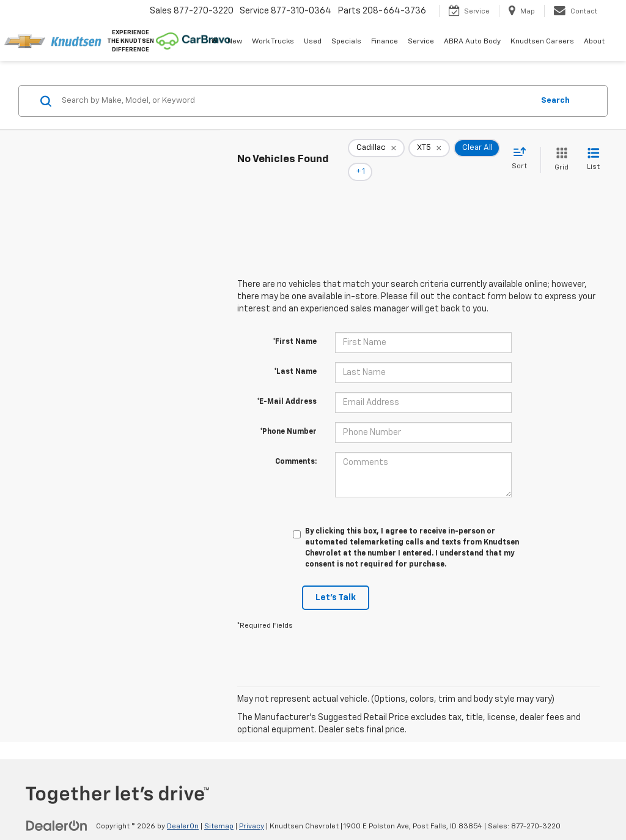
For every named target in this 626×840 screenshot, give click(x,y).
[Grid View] (559, 151)
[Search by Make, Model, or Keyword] (296, 101)
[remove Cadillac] (376, 152)
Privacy (252, 809)
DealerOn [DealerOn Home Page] (183, 809)
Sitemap (219, 809)
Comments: (296, 445)
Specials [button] (346, 42)
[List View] (593, 151)
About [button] (594, 42)
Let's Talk (336, 581)
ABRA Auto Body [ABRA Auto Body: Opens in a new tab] (472, 42)
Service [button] (421, 42)
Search (555, 101)
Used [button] (313, 42)
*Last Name (295, 355)
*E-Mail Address (287, 385)
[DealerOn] (57, 809)
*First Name (295, 325)
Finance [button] (385, 42)
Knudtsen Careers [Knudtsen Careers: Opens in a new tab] (542, 42)
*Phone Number (288, 415)
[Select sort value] (523, 151)
